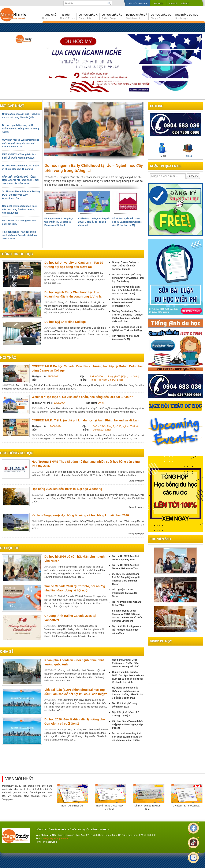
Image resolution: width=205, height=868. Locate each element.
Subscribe (193, 176)
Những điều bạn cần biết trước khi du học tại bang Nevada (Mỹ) (21, 116)
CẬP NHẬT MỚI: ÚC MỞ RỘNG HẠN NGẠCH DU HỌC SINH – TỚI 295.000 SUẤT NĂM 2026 (20, 180)
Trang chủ (49, 16)
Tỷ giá (163, 150)
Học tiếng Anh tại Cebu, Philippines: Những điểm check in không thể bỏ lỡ (126, 663)
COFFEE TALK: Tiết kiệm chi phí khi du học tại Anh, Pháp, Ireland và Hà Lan (85, 420)
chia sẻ (7, 652)
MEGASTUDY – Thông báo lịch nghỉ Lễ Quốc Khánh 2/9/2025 (19, 156)
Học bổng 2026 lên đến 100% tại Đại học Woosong (67, 489)
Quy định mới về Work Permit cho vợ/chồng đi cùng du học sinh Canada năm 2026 (21, 143)
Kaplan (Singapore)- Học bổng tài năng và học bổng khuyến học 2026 (80, 515)
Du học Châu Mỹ (136, 16)
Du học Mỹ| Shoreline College (65, 322)
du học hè (10, 548)
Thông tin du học (16, 254)
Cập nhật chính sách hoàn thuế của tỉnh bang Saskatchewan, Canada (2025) (19, 209)
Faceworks (52, 842)
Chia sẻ (173, 4)
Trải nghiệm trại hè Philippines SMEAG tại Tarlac (124, 593)
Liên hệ (185, 4)
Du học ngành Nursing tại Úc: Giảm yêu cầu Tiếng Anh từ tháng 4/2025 (20, 129)
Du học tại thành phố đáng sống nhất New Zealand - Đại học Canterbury (128, 278)
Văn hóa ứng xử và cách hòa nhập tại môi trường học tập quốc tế (128, 724)
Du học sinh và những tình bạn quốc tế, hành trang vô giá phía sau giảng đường (127, 737)
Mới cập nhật (12, 106)
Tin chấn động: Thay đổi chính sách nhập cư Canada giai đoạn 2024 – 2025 (19, 235)
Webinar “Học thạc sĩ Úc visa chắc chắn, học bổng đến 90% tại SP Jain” (82, 397)
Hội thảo (159, 4)
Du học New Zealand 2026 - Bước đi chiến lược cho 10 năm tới (20, 167)
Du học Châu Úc (161, 16)
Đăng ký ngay (136, 481)
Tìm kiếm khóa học (138, 4)
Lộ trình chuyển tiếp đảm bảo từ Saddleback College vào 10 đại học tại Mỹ (127, 222)
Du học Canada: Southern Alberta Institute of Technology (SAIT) (126, 302)
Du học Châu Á (88, 16)
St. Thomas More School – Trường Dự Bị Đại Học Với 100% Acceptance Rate (21, 195)
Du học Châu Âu (112, 16)
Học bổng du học (187, 16)
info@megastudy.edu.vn (55, 838)
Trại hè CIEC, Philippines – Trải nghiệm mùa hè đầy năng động (127, 630)
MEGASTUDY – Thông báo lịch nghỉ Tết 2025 (19, 222)
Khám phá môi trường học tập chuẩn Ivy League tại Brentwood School (59, 222)
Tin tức (67, 16)
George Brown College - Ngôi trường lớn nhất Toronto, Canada (125, 266)
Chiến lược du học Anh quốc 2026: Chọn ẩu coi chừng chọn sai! (94, 222)
